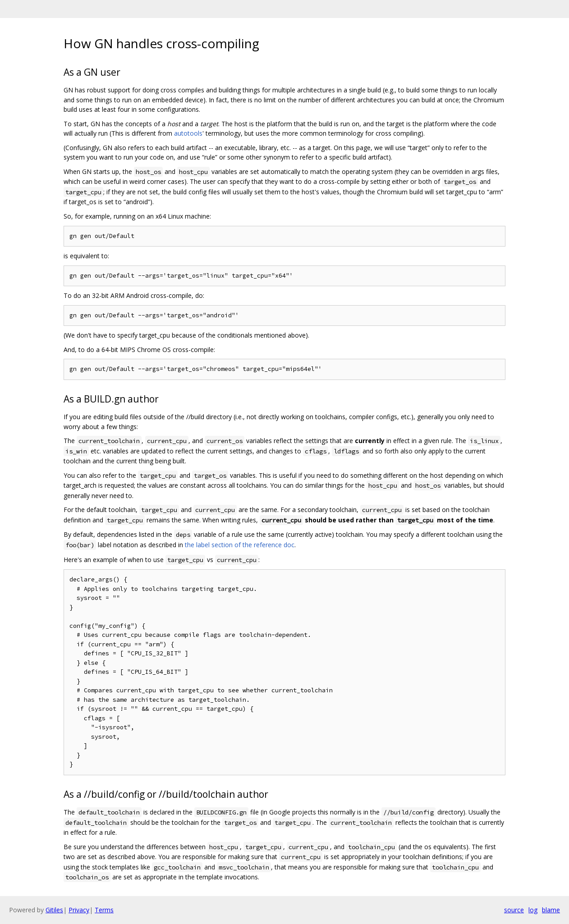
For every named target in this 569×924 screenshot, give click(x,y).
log (533, 910)
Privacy (79, 910)
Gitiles (54, 910)
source (514, 910)
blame (551, 910)
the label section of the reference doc (240, 545)
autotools (188, 133)
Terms (104, 910)
